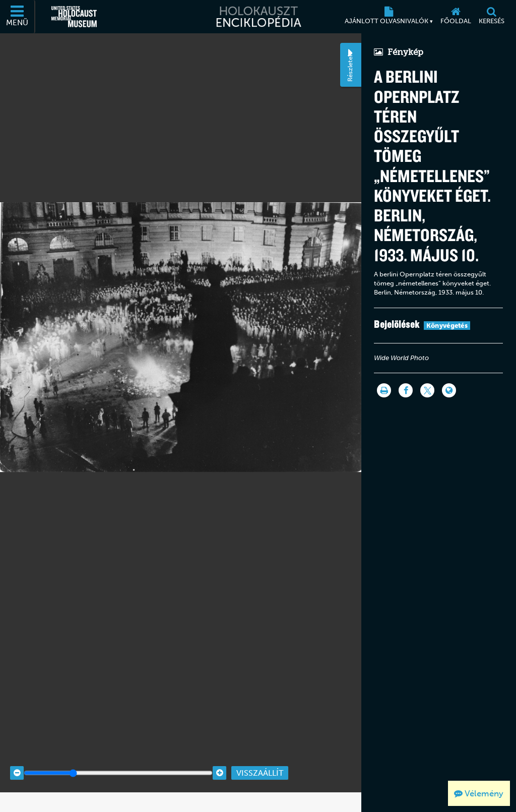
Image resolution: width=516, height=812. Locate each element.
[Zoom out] (17, 759)
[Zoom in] (219, 759)
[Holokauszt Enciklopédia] (258, 17)
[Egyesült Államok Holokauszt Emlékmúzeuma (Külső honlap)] (74, 17)
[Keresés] (491, 17)
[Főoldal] (456, 17)
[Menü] (18, 17)
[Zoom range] (118, 759)
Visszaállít (260, 759)
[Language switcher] (449, 390)
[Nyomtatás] (384, 390)
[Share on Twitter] (427, 390)
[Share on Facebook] (406, 390)
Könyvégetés (447, 326)
